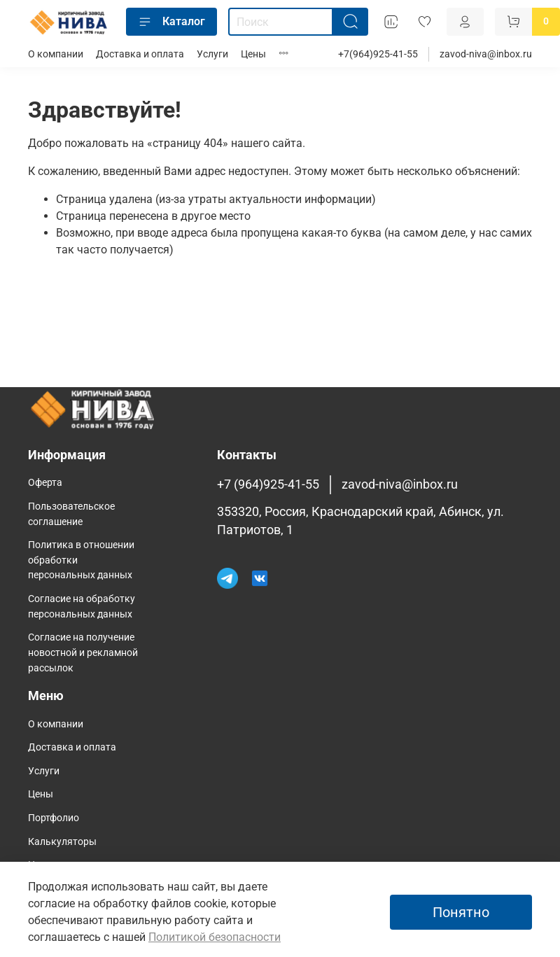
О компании (56, 54)
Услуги (212, 54)
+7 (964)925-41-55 (268, 484)
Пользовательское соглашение (71, 514)
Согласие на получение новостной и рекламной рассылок (83, 652)
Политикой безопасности (215, 937)
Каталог (171, 22)
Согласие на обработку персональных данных (82, 607)
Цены (253, 54)
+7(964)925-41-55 (378, 54)
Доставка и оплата (140, 54)
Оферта (45, 483)
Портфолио (54, 818)
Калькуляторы (62, 842)
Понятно (461, 912)
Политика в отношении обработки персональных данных (81, 560)
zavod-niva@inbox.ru (486, 54)
